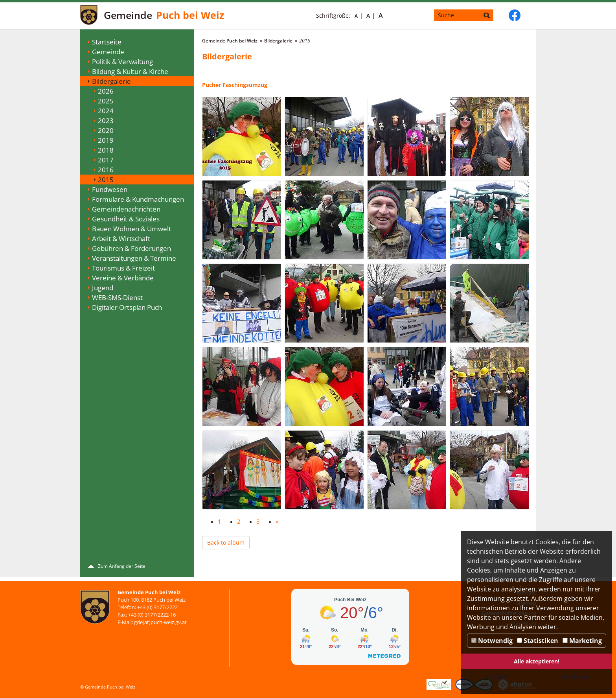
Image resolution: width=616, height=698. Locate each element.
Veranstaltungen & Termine (134, 258)
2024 (106, 111)
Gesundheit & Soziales (126, 219)
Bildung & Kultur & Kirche (130, 71)
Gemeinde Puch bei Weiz (230, 41)
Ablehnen (574, 677)
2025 (106, 101)
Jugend (103, 288)
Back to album (226, 542)
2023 (106, 121)
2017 (106, 160)
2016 (106, 170)
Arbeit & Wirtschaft (121, 238)
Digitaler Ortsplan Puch (127, 307)
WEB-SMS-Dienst (117, 297)
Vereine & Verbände (123, 278)
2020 (106, 130)
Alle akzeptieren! (537, 661)
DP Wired (600, 689)
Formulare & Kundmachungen (138, 199)
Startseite (107, 42)
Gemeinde (108, 52)
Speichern (499, 677)
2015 (106, 180)
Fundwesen (110, 189)
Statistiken (538, 641)
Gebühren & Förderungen (131, 248)
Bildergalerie (111, 81)
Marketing (582, 641)
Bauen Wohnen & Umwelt (131, 229)
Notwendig (492, 641)
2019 (106, 140)
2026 (106, 91)
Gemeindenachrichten (126, 209)
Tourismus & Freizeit (123, 268)
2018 (106, 150)
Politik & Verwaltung (122, 62)
